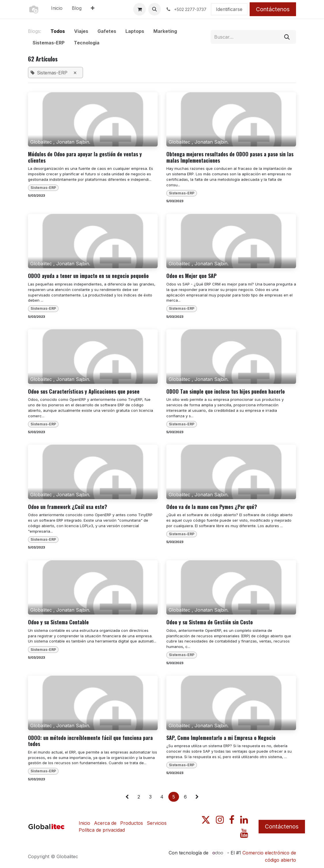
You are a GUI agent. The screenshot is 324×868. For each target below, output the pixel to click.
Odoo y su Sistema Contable (58, 622)
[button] (155, 9)
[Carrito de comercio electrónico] (140, 9)
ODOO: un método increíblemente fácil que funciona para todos (90, 741)
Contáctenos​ (282, 826)
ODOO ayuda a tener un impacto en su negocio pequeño (88, 276)
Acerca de (105, 823)
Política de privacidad (102, 830)
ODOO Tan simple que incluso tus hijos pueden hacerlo (226, 392)
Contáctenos (273, 9)
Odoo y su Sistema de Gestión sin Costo (210, 622)
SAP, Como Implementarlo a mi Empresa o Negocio (221, 738)
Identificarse (229, 9)
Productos (132, 823)
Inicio (84, 823)
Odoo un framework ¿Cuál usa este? (68, 507)
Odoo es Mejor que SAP (191, 276)
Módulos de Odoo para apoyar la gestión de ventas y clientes (85, 157)
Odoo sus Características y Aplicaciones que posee (84, 392)
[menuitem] (57, 9)
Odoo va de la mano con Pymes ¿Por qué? (212, 507)
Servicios (157, 823)
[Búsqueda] (287, 37)
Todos (58, 31)
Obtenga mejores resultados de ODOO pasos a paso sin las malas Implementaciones (230, 157)
